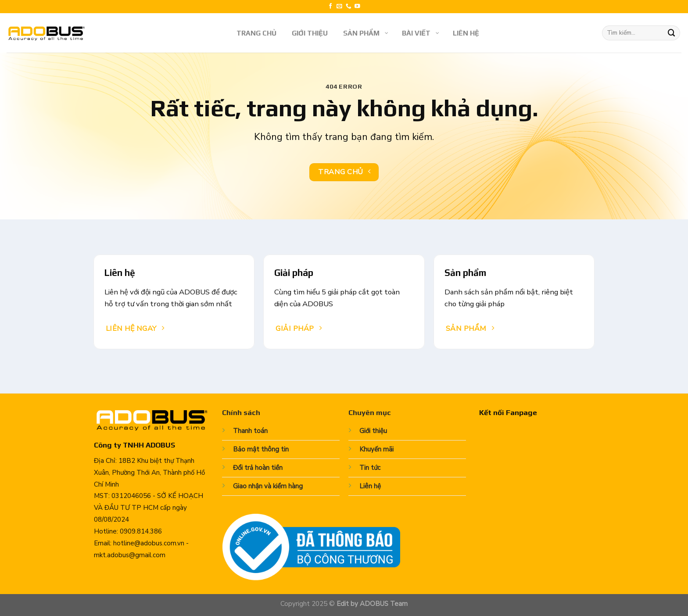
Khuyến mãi (376, 449)
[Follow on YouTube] (357, 7)
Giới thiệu (373, 431)
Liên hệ (370, 486)
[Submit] (672, 33)
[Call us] (349, 7)
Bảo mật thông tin (261, 449)
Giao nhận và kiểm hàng (268, 486)
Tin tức (370, 468)
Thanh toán (250, 431)
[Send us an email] (339, 7)
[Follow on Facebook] (331, 7)
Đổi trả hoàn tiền (258, 468)
